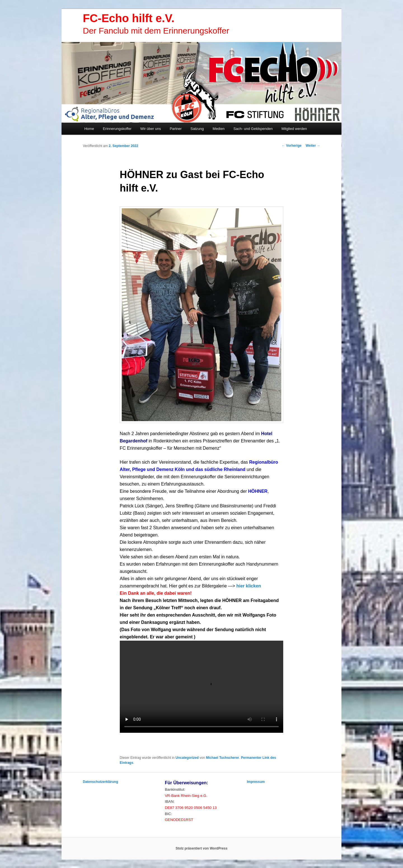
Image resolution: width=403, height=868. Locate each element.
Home (89, 129)
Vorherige (292, 146)
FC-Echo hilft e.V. (129, 18)
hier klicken (249, 586)
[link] (258, 491)
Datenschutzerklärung (100, 782)
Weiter (313, 146)
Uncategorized (187, 758)
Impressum (256, 782)
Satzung (197, 129)
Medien (219, 129)
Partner (176, 129)
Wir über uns (151, 129)
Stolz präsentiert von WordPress (201, 848)
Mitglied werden (294, 129)
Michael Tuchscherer (223, 758)
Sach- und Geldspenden (253, 129)
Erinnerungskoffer (117, 129)
